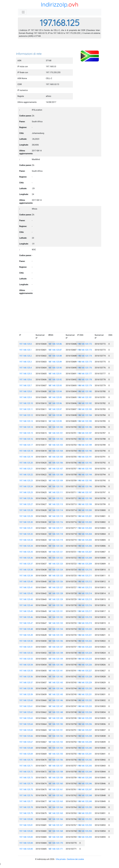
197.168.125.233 (85, 706)
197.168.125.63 (26, 718)
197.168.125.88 (55, 356)
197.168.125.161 (56, 789)
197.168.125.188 (85, 439)
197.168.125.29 (26, 516)
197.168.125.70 (26, 760)
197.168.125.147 (56, 706)
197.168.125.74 (26, 784)
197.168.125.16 (26, 439)
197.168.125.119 (56, 540)
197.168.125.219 (85, 623)
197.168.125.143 (56, 683)
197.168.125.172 (85, 344)
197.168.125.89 (55, 362)
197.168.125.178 (85, 380)
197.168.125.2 (26, 356)
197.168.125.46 (26, 617)
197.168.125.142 (56, 677)
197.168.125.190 (85, 451)
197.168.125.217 (85, 611)
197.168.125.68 (26, 748)
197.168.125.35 (26, 552)
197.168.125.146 (56, 700)
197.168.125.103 (56, 445)
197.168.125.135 (56, 635)
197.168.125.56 (26, 677)
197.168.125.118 (56, 534)
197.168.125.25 (26, 492)
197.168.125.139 (56, 659)
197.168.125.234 (85, 712)
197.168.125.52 (26, 653)
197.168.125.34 (26, 546)
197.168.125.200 (85, 510)
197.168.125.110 (56, 486)
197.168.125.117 (56, 528)
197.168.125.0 (26, 344)
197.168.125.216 (85, 605)
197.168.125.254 (85, 831)
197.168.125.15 (26, 433)
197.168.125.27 (26, 504)
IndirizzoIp (54, 4)
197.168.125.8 (26, 391)
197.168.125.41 (26, 587)
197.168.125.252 (85, 819)
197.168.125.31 (26, 528)
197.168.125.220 (85, 629)
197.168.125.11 (26, 409)
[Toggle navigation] (23, 12)
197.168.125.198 (85, 498)
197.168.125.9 (26, 397)
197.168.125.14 (26, 427)
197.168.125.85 (26, 849)
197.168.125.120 (56, 546)
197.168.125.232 (85, 700)
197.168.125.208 (85, 558)
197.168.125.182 (85, 403)
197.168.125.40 (26, 582)
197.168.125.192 (85, 463)
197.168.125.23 (26, 481)
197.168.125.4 (26, 368)
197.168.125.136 (56, 641)
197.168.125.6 (26, 380)
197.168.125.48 (26, 629)
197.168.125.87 (55, 350)
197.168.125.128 (56, 593)
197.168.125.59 (26, 694)
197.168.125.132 (56, 617)
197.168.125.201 (85, 516)
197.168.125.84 (26, 843)
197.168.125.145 (56, 694)
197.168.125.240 (85, 748)
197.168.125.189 (85, 445)
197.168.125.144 (56, 688)
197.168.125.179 (85, 386)
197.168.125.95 (55, 397)
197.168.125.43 (26, 599)
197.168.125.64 (26, 724)
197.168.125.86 (55, 344)
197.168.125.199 (85, 504)
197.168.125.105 (56, 457)
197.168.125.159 (56, 778)
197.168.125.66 (26, 736)
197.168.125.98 (55, 415)
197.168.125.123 (56, 564)
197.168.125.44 (26, 605)
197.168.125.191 (85, 457)
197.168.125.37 (26, 564)
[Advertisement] (60, 46)
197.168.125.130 (56, 605)
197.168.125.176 (85, 368)
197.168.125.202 (85, 522)
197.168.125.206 (85, 546)
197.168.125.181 (85, 397)
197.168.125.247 (85, 789)
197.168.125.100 (56, 427)
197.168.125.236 (85, 724)
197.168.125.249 (85, 801)
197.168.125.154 (56, 748)
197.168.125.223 (85, 647)
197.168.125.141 (56, 671)
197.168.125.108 (56, 475)
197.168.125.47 (26, 623)
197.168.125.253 (85, 825)
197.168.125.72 (26, 772)
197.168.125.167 (56, 825)
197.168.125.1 (26, 350)
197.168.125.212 (85, 582)
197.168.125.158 (56, 772)
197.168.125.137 (56, 647)
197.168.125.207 (85, 552)
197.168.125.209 (85, 564)
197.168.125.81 (26, 825)
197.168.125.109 (56, 481)
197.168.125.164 (56, 807)
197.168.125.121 (56, 552)
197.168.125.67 (26, 742)
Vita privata (61, 859)
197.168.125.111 (56, 492)
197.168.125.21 (26, 469)
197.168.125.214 (85, 593)
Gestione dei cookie (76, 859)
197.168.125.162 (56, 795)
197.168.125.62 (26, 712)
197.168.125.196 (85, 486)
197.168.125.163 (56, 801)
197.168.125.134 (56, 629)
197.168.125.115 (56, 516)
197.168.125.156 (56, 760)
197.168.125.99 (55, 421)
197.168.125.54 (26, 665)
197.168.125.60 (26, 700)
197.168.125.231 (85, 694)
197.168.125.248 (85, 795)
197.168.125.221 (85, 635)
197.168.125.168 (56, 831)
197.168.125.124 (56, 570)
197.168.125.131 (56, 611)
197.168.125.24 (26, 486)
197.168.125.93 (55, 386)
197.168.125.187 (85, 433)
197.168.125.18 (26, 451)
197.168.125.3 (26, 362)
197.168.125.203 (85, 528)
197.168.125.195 (85, 481)
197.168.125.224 (85, 653)
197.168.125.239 (85, 742)
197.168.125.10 (26, 403)
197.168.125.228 (85, 677)
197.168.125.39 (26, 576)
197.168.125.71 (26, 766)
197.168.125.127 (56, 587)
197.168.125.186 (85, 427)
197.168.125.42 (26, 593)
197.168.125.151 (56, 730)
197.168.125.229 (85, 683)
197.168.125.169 (56, 837)
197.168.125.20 (26, 463)
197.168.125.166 (56, 819)
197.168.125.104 (56, 451)
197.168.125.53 (26, 659)
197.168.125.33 (26, 540)
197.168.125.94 (55, 391)
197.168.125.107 (56, 469)
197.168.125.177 (85, 374)
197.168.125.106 (56, 463)
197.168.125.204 (85, 534)
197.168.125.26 (26, 498)
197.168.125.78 (26, 807)
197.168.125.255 (85, 837)
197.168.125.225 (85, 659)
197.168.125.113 (56, 504)
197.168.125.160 (56, 784)
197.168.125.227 (85, 671)
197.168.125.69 (26, 754)
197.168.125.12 (26, 415)
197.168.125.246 (85, 784)
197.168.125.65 (26, 730)
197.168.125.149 (56, 718)
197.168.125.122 (56, 558)
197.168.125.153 (56, 742)
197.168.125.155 (56, 754)
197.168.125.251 (85, 813)
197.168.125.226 (85, 665)
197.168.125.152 (56, 736)
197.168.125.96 (55, 403)
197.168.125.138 (56, 653)
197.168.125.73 (26, 778)
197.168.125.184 (85, 415)
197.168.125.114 (56, 510)
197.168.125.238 (85, 736)
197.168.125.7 (26, 386)
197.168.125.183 (85, 409)
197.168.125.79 (26, 813)
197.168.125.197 (85, 492)
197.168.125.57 (26, 683)
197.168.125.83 (26, 837)
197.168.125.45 (26, 611)
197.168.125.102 (56, 439)
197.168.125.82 (26, 831)
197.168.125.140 (56, 665)
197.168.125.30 (26, 522)
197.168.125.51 (26, 647)
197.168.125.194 (85, 475)
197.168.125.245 (85, 778)
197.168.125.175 (85, 362)
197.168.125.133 (56, 623)
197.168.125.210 (85, 570)
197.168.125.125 (56, 576)
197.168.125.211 (85, 576)
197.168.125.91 (55, 374)
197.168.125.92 (55, 380)
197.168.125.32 (26, 534)
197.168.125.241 (85, 754)
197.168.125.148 (56, 712)
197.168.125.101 (56, 433)
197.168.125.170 (56, 843)
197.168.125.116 (56, 522)
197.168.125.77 (26, 801)
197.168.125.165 (56, 813)
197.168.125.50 (26, 641)
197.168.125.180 (85, 391)
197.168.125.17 (26, 445)
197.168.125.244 (85, 772)
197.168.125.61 (26, 706)
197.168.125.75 (26, 789)
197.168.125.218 (85, 617)
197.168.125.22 (26, 475)
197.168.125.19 (26, 457)
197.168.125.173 (85, 350)
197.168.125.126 (56, 582)
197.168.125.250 (85, 807)
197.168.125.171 (56, 849)
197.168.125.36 (26, 558)
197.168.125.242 (85, 760)
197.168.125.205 (85, 540)
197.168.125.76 (26, 795)
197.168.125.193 (85, 469)
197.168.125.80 (26, 819)
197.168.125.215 (85, 599)
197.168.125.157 (56, 766)
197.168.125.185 (85, 421)
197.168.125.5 (26, 374)
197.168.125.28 (26, 510)
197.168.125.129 (56, 599)
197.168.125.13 (26, 421)
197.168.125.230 (85, 688)
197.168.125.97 (55, 409)
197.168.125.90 (55, 368)
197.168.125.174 (85, 356)
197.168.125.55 (26, 671)
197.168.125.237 (85, 730)
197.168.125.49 (26, 635)
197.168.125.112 (56, 498)
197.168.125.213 (85, 587)
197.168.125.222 (85, 641)
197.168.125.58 (26, 688)
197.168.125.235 (85, 718)
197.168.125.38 (26, 570)
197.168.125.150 (56, 724)
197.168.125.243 (85, 766)
